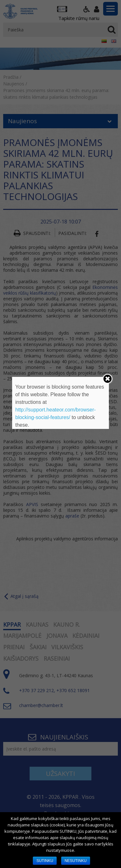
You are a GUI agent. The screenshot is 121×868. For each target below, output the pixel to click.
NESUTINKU (76, 861)
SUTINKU (45, 861)
